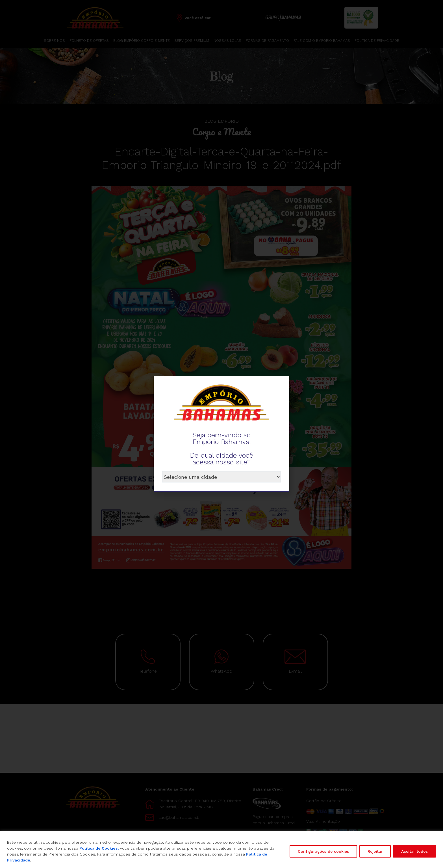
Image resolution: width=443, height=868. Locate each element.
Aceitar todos (414, 851)
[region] (221, 849)
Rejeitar (375, 851)
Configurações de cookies (323, 851)
